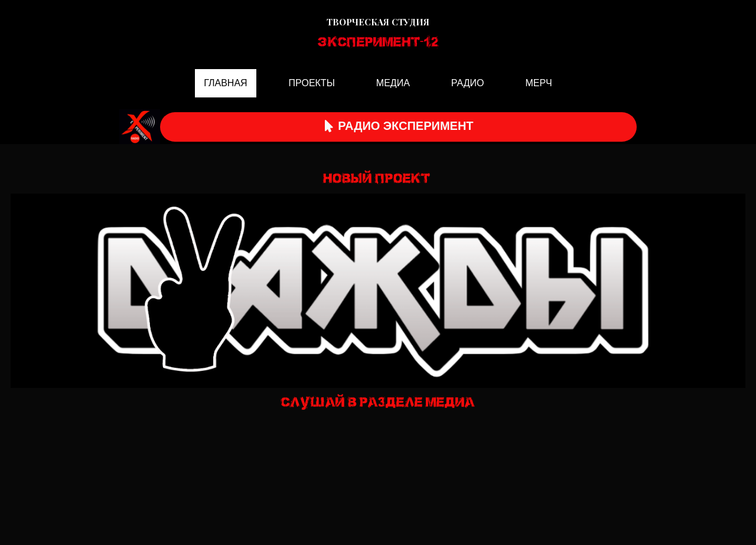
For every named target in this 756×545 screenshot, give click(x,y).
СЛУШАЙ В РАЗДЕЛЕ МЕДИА (378, 403)
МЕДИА (393, 83)
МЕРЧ (538, 83)
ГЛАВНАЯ (225, 83)
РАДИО (468, 83)
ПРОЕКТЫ (312, 83)
